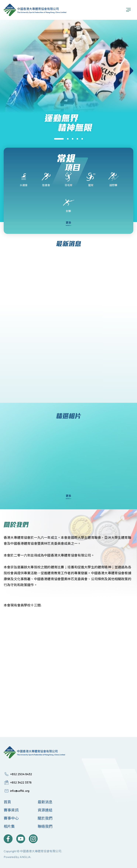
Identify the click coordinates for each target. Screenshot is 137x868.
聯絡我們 (45, 826)
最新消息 (45, 802)
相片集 (9, 826)
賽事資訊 (11, 810)
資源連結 (45, 810)
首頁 (7, 802)
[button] (59, 139)
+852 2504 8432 (21, 774)
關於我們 (45, 818)
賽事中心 (11, 818)
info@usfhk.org (20, 791)
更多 (68, 223)
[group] (68, 141)
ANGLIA (25, 857)
